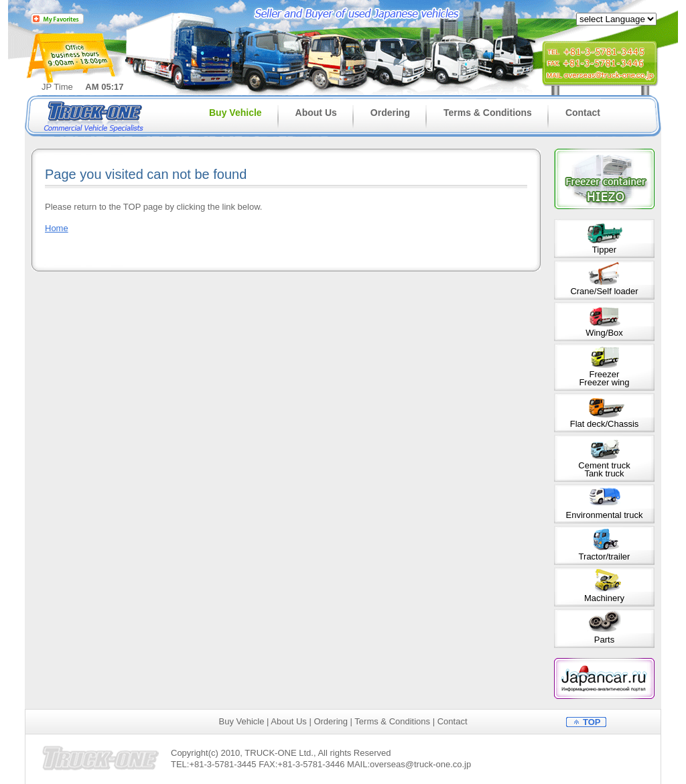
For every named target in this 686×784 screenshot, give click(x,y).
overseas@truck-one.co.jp (420, 764)
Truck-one (96, 116)
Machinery (604, 598)
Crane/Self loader (604, 291)
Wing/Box (604, 333)
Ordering (390, 113)
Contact (583, 113)
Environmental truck (605, 515)
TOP (592, 722)
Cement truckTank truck (604, 469)
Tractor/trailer (605, 557)
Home (57, 228)
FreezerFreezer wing (604, 378)
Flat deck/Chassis (605, 424)
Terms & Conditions (488, 113)
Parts (604, 640)
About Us (316, 113)
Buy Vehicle (235, 113)
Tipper (604, 250)
